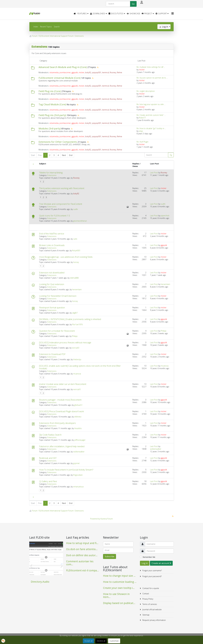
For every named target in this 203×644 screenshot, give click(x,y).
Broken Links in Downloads (52, 245)
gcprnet (76, 463)
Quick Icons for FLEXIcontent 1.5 (55, 216)
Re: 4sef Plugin (142, 142)
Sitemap (146, 615)
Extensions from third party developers (57, 423)
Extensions (39, 46)
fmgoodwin (78, 475)
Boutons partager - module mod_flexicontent (60, 400)
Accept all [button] (88, 641)
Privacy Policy (148, 599)
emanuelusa (78, 487)
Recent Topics (46, 27)
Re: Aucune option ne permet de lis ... (152, 78)
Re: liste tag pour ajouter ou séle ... (151, 104)
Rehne (119, 72)
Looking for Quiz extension (52, 284)
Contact (145, 594)
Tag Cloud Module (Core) (52, 104)
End (71, 155)
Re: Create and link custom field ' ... (151, 115)
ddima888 (74, 278)
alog (141, 131)
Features (82, 14)
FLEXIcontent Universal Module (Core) (60, 78)
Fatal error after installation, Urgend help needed (62, 446)
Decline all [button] (101, 641)
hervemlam (77, 289)
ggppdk (75, 72)
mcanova (77, 374)
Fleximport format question (52, 308)
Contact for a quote (150, 588)
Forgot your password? (152, 576)
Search (57, 27)
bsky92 (88, 72)
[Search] (118, 4)
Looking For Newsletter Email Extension (58, 296)
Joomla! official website (152, 609)
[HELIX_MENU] (173, 13)
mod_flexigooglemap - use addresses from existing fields (66, 257)
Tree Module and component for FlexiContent (61, 204)
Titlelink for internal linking (51, 173)
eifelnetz (78, 417)
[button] (3, 641)
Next (64, 155)
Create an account (161, 563)
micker (81, 72)
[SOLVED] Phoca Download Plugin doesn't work (61, 411)
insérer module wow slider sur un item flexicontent (63, 384)
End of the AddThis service (52, 234)
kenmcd (106, 72)
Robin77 (142, 118)
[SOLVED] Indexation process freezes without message (65, 343)
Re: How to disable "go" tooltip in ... (151, 128)
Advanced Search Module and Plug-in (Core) (63, 67)
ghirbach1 (78, 405)
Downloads (98, 14)
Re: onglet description (146, 91)
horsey (76, 262)
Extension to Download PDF (52, 354)
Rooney (113, 72)
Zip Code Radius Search (50, 435)
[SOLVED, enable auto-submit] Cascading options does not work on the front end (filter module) (80, 367)
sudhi (76, 209)
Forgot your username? (152, 571)
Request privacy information (154, 620)
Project (147, 14)
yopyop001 (97, 72)
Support (161, 14)
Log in (145, 563)
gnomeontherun (80, 221)
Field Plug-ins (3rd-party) (52, 115)
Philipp (75, 336)
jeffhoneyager (80, 440)
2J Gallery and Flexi (48, 481)
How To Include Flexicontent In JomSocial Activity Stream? (66, 470)
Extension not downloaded (52, 273)
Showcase (133, 14)
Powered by (95, 519)
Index (36, 27)
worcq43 (76, 348)
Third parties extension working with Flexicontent (62, 188)
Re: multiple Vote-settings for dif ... (151, 67)
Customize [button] (114, 641)
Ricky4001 (76, 251)
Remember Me (149, 557)
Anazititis (78, 428)
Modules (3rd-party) (50, 128)
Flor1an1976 (77, 324)
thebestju (77, 359)
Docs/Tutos (116, 14)
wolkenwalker (79, 452)
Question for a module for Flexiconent (57, 331)
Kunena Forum (107, 519)
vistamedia (54, 72)
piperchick (165, 216)
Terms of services (149, 604)
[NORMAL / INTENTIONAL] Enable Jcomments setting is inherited (70, 319)
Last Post (154, 173)
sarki (75, 239)
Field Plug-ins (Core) (50, 91)
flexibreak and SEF (48, 458)
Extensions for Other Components (58, 142)
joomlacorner (65, 72)
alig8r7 (75, 313)
